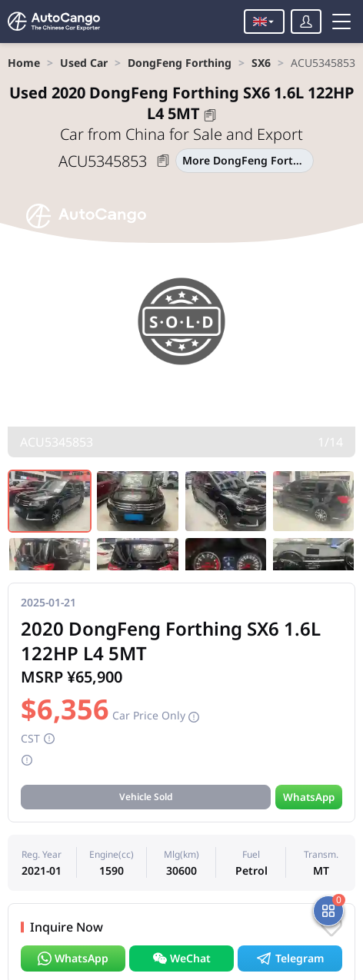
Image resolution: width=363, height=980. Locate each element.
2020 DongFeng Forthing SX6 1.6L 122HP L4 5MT (181, 103)
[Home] (54, 22)
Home (24, 63)
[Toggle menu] (341, 22)
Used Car (84, 63)
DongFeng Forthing (180, 63)
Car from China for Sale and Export (181, 134)
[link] (24, 63)
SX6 (261, 63)
